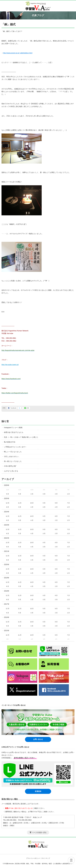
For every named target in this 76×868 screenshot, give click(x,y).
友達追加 (38, 791)
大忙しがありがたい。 (12, 456)
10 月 (32, 503)
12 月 (8, 503)
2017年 (7, 604)
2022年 (7, 538)
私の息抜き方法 (10, 442)
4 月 (32, 494)
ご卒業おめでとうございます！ (15, 447)
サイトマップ (46, 858)
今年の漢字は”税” (10, 466)
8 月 (56, 503)
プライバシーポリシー (33, 858)
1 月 (68, 494)
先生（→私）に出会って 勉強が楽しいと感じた (21, 437)
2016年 (7, 617)
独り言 (5, 421)
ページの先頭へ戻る (39, 832)
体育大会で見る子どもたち (14, 432)
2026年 (7, 485)
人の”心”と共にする (11, 471)
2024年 (7, 512)
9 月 (44, 503)
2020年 (7, 565)
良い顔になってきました (13, 461)
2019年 (7, 578)
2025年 (7, 498)
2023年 (7, 525)
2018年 (7, 591)
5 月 (20, 494)
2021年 (7, 551)
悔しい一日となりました (13, 452)
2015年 (7, 631)
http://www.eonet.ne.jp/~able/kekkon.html (18, 53)
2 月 (56, 494)
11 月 (20, 503)
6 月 (8, 494)
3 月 (44, 494)
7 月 (68, 503)
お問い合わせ (38, 739)
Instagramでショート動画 (13, 428)
